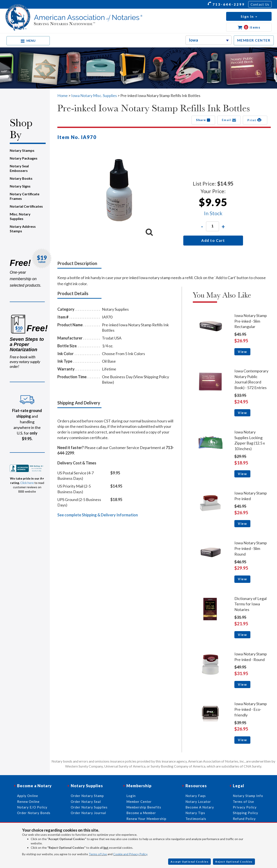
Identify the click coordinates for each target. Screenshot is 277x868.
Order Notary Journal (88, 813)
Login (131, 796)
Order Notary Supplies (89, 807)
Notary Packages (24, 158)
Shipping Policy (246, 813)
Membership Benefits (144, 807)
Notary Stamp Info (248, 796)
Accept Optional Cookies (190, 862)
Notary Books (21, 178)
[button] (249, 16)
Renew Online (28, 802)
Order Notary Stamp (87, 796)
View (242, 352)
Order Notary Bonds (34, 813)
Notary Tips (195, 813)
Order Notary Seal (86, 802)
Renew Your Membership (146, 819)
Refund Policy (244, 819)
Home (63, 95)
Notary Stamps (22, 150)
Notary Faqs (196, 796)
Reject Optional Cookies (234, 862)
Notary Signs (20, 186)
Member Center (139, 802)
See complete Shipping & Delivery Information (98, 515)
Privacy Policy (245, 807)
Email (229, 120)
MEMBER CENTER (254, 40)
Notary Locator (198, 802)
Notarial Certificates (26, 206)
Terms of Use (98, 854)
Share (203, 120)
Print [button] (255, 120)
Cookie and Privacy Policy (130, 854)
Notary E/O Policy (32, 807)
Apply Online (28, 796)
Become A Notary (200, 807)
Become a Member (141, 813)
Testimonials (196, 819)
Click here (27, 483)
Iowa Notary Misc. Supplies (94, 95)
